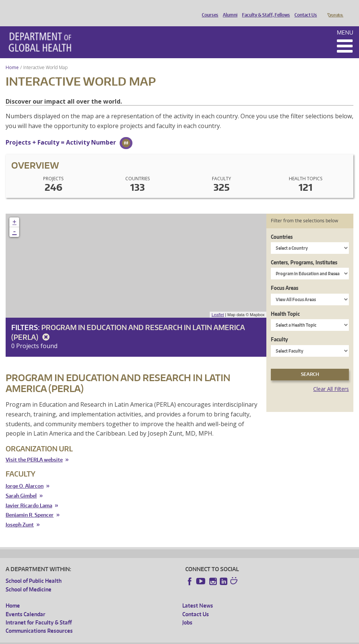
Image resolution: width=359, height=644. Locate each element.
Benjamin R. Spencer (30, 504)
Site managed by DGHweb (180, 638)
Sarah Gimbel (21, 485)
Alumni (228, 9)
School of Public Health (34, 570)
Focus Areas (285, 277)
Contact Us (304, 9)
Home (12, 57)
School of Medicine (29, 579)
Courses (208, 9)
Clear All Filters (331, 378)
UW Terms (135, 638)
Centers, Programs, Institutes (304, 252)
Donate (335, 9)
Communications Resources (39, 620)
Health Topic (285, 303)
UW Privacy (105, 638)
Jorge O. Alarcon (25, 476)
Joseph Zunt (20, 514)
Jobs (187, 612)
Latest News (198, 595)
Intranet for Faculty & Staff (39, 612)
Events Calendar (26, 604)
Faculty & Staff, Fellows (264, 9)
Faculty (279, 329)
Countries (282, 226)
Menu (345, 22)
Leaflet (218, 304)
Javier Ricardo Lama (29, 495)
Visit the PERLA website (34, 449)
